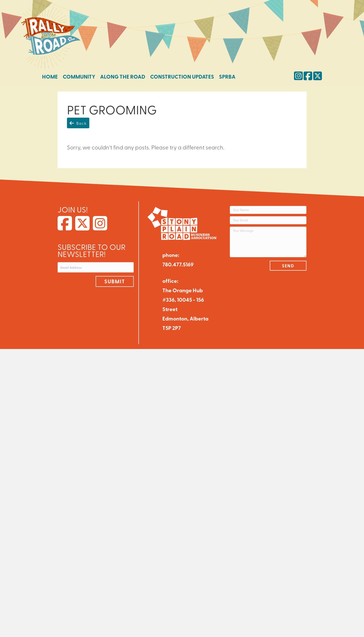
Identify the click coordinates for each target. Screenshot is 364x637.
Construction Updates (182, 76)
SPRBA (227, 76)
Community (79, 76)
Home (50, 76)
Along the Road (123, 76)
